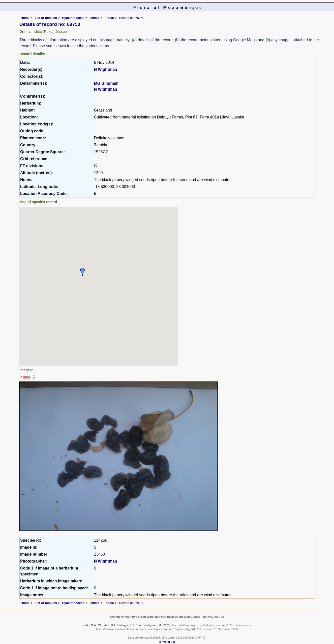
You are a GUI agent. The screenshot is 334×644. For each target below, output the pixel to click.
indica (109, 18)
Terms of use (167, 642)
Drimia (94, 18)
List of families (46, 18)
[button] (83, 272)
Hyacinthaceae (73, 18)
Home (25, 18)
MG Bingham (106, 83)
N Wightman (106, 69)
